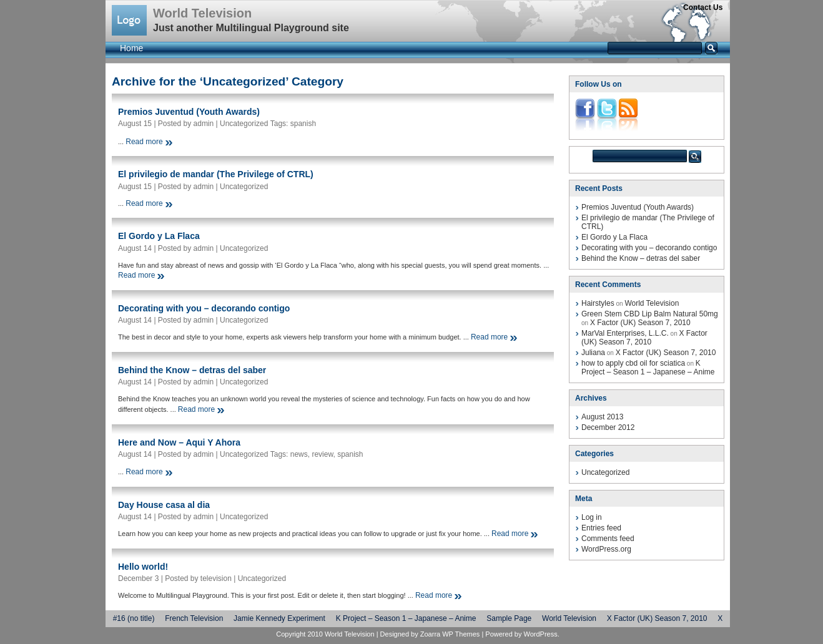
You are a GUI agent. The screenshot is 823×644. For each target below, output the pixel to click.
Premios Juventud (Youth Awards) (189, 112)
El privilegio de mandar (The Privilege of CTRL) (216, 174)
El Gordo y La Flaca (159, 236)
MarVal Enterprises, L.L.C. (625, 333)
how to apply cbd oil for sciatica (633, 363)
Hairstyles (598, 303)
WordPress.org (606, 549)
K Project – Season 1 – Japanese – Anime (648, 368)
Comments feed (608, 539)
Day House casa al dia (164, 505)
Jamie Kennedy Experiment (279, 618)
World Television (202, 13)
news (299, 454)
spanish (303, 124)
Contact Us (703, 7)
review (322, 454)
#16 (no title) (134, 618)
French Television (194, 618)
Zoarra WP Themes (450, 634)
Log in (592, 517)
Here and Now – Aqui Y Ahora (179, 442)
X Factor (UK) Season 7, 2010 (640, 323)
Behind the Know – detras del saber (192, 370)
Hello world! (143, 567)
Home (131, 48)
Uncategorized (244, 124)
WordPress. (541, 634)
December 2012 (608, 427)
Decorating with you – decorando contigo (204, 308)
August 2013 (602, 417)
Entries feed (601, 528)
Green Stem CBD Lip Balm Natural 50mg (650, 314)
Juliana (593, 353)
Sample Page (509, 618)
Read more (144, 142)
